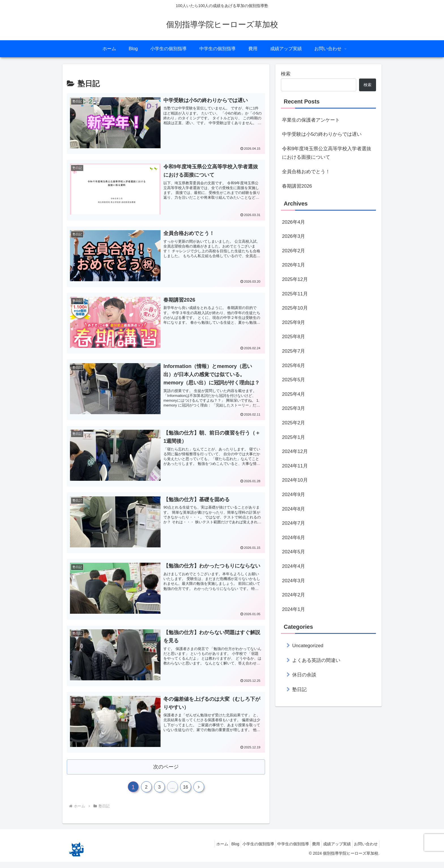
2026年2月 (293, 251)
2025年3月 (293, 408)
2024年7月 (293, 523)
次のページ (166, 770)
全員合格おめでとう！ (306, 172)
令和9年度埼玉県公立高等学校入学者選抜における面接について (327, 153)
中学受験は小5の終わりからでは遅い (322, 134)
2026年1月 (293, 265)
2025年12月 (295, 279)
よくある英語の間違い (316, 660)
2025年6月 (293, 366)
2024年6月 (293, 538)
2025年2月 (293, 423)
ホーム (204, 850)
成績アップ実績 (333, 850)
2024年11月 (295, 466)
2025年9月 (293, 322)
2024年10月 (295, 480)
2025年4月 (293, 394)
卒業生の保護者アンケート (311, 120)
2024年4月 (293, 566)
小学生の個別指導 (246, 850)
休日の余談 (304, 675)
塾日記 (299, 690)
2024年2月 (293, 595)
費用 (309, 850)
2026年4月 (293, 222)
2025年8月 (293, 337)
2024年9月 (293, 495)
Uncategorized (308, 646)
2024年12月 (295, 451)
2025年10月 (295, 308)
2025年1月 (293, 437)
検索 (286, 74)
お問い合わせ (364, 850)
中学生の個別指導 (283, 850)
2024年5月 (293, 552)
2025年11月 (295, 294)
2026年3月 (293, 236)
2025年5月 (293, 380)
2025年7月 (293, 351)
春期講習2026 (297, 186)
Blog (220, 850)
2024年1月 (293, 609)
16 (189, 792)
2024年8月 (293, 509)
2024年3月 (293, 581)
